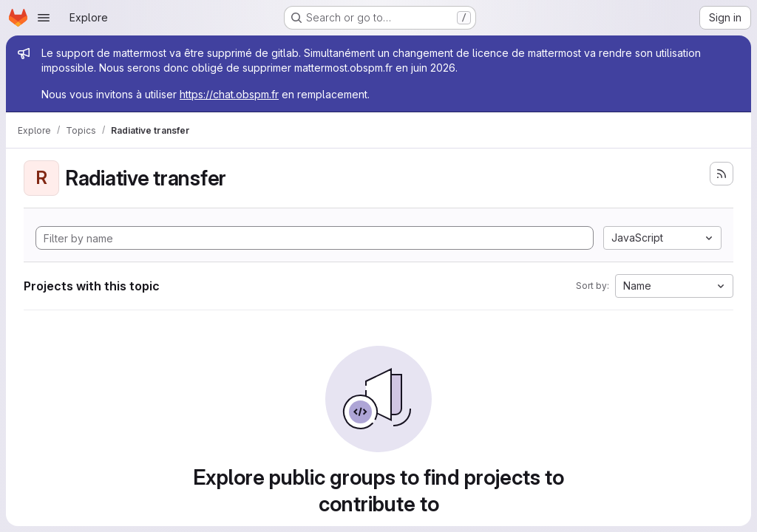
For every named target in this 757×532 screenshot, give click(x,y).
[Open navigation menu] (44, 18)
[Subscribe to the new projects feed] (722, 174)
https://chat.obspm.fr (229, 94)
